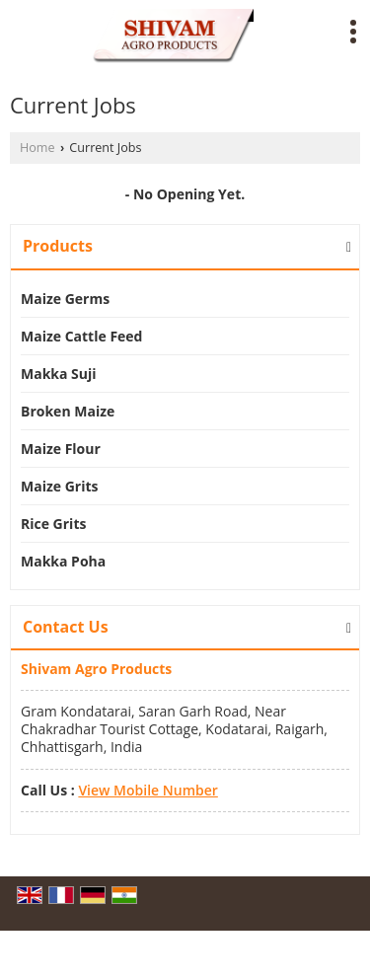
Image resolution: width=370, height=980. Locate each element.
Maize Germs (65, 299)
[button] (148, 790)
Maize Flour (61, 449)
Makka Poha (63, 561)
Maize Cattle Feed (81, 336)
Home (37, 148)
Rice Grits (53, 524)
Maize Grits (59, 486)
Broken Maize (68, 411)
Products (58, 246)
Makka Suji (59, 374)
